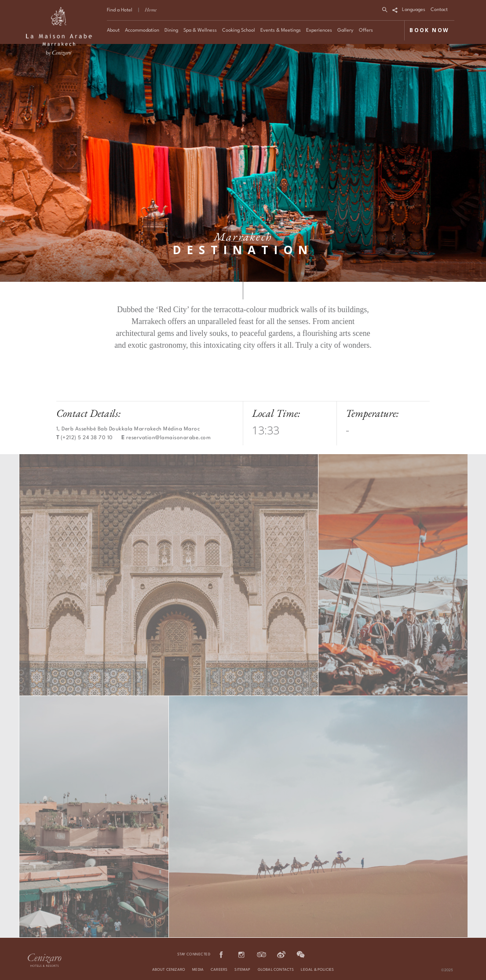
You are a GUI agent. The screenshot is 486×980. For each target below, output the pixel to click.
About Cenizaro (169, 970)
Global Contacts (276, 970)
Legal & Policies (317, 970)
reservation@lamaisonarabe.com (169, 438)
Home (151, 10)
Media (198, 970)
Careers (219, 970)
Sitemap (242, 970)
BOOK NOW (429, 30)
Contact (439, 10)
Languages (414, 10)
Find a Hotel (120, 10)
